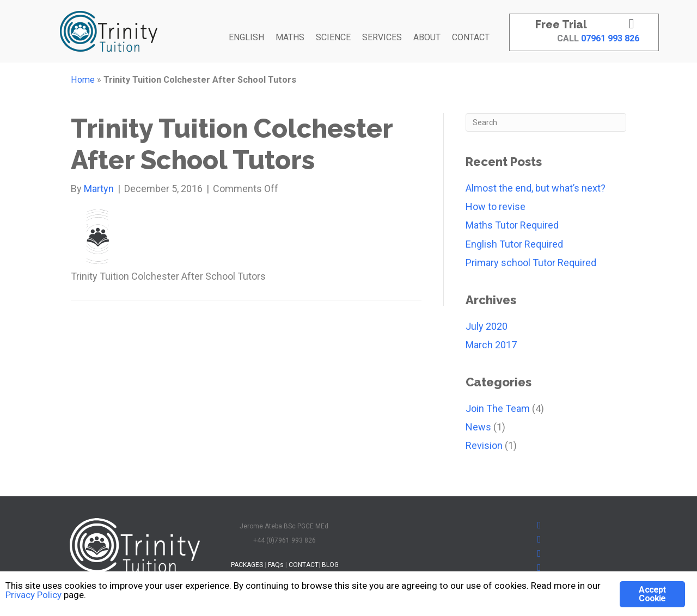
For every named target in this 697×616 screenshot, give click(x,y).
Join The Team (498, 408)
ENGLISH (246, 37)
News (478, 427)
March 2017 (491, 345)
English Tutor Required (514, 244)
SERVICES (382, 37)
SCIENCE (333, 37)
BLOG (330, 565)
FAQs (276, 565)
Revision (484, 445)
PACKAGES (247, 565)
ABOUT (427, 37)
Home (83, 80)
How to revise (496, 207)
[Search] (546, 122)
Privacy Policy (33, 595)
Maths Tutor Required (512, 225)
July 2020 (487, 326)
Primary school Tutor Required (531, 263)
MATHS (290, 37)
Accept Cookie (652, 594)
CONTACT (471, 37)
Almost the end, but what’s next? (536, 188)
